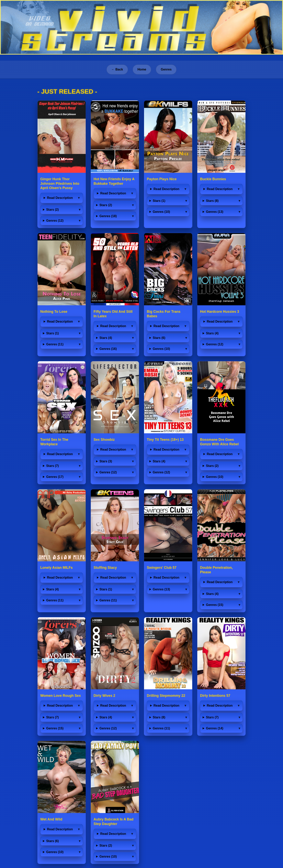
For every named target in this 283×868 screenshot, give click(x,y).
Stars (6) (159, 338)
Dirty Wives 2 (104, 696)
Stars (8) (212, 201)
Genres (166, 69)
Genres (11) (55, 344)
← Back (117, 69)
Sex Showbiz (104, 440)
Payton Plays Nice (162, 179)
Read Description (60, 198)
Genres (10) (161, 212)
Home (142, 69)
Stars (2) (52, 210)
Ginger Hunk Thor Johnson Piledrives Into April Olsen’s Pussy (60, 184)
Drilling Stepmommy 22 (166, 696)
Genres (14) (215, 728)
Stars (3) (106, 461)
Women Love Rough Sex (61, 696)
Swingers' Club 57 (162, 568)
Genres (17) (55, 477)
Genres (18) (108, 216)
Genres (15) (215, 605)
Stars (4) (106, 338)
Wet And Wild (51, 819)
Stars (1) (159, 201)
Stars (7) (52, 466)
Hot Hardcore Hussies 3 (220, 312)
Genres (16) (108, 349)
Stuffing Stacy (105, 568)
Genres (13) (215, 212)
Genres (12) (55, 221)
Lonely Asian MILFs (57, 568)
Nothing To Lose (54, 312)
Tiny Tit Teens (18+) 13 (165, 440)
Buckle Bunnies (213, 179)
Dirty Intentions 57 (215, 696)
